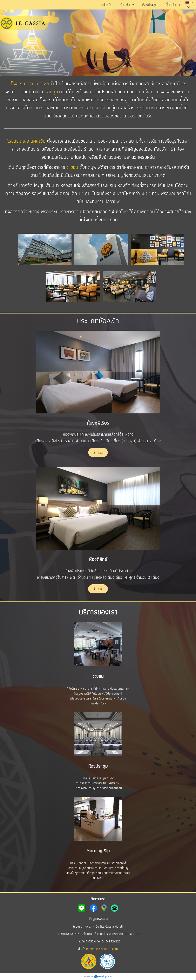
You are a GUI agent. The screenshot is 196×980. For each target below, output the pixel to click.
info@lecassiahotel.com (102, 949)
